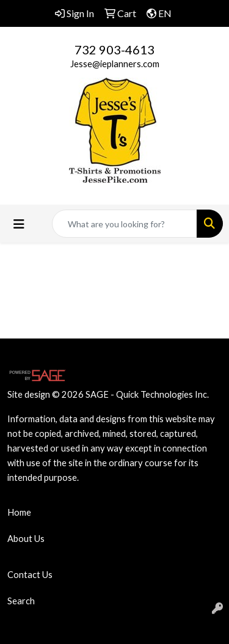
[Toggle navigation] (19, 224)
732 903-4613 (114, 49)
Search (21, 601)
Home (19, 512)
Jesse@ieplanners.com (115, 64)
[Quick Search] (125, 224)
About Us (26, 539)
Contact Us (30, 575)
